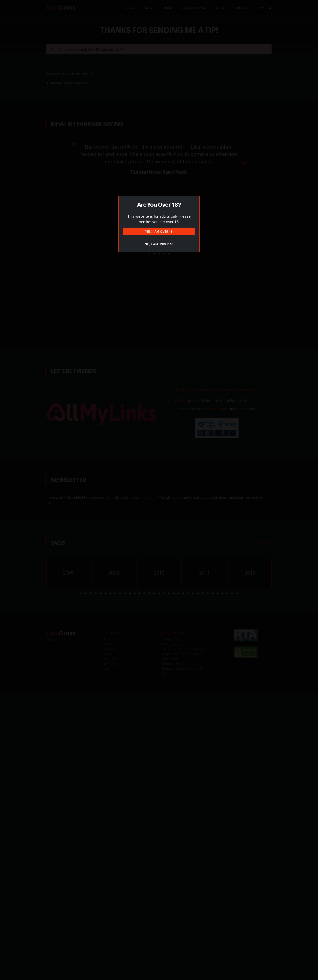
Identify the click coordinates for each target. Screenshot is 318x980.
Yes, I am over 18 (159, 231)
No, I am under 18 (159, 244)
